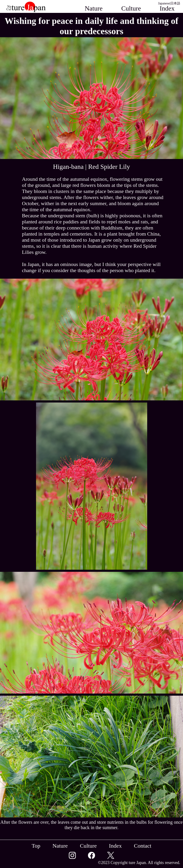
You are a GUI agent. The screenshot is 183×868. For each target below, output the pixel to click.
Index (115, 846)
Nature (94, 8)
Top (36, 846)
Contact (164, 16)
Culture (131, 8)
